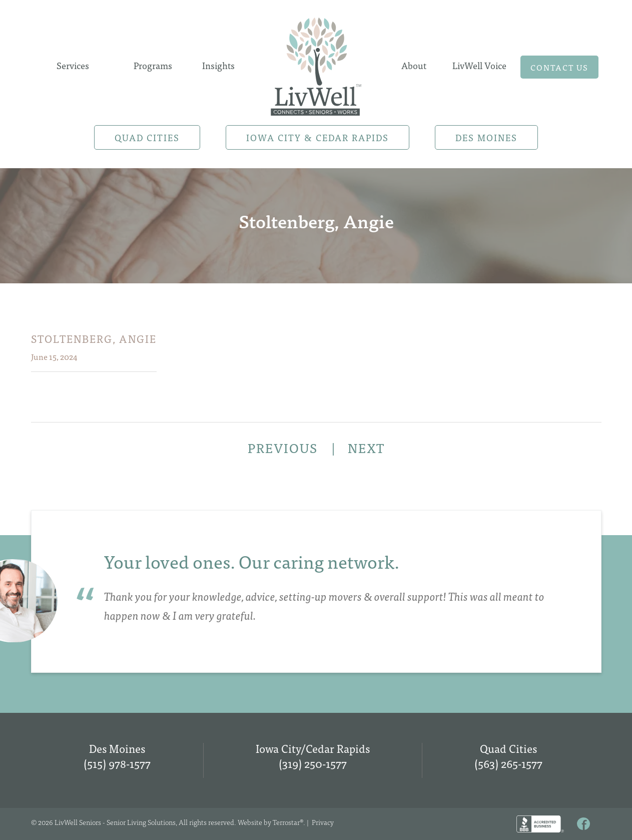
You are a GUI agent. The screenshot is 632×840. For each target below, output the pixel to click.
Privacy (323, 822)
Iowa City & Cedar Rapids (318, 137)
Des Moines (486, 137)
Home (316, 64)
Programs (153, 65)
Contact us (559, 67)
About (414, 65)
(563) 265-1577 (508, 763)
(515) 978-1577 (117, 763)
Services (73, 65)
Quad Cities (147, 137)
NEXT (366, 448)
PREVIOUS (284, 448)
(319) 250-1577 (313, 763)
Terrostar (286, 822)
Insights (218, 65)
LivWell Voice (479, 65)
